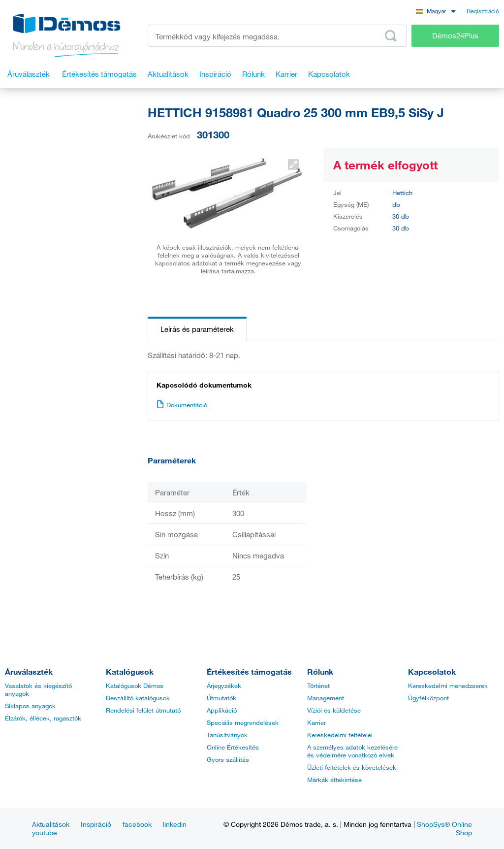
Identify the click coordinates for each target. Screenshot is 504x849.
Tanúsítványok (227, 735)
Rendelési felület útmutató (143, 710)
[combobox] (436, 11)
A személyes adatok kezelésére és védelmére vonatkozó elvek (352, 751)
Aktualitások (51, 824)
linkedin (175, 824)
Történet (318, 686)
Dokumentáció (182, 405)
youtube (45, 833)
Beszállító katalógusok (138, 698)
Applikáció (222, 710)
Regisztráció (483, 11)
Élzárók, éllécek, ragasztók (43, 718)
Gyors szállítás (228, 759)
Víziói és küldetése (334, 710)
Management (326, 698)
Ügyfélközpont (428, 698)
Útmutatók (221, 698)
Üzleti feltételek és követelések (352, 767)
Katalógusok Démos (135, 686)
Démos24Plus (455, 35)
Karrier (316, 722)
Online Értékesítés (233, 747)
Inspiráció (96, 824)
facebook (137, 824)
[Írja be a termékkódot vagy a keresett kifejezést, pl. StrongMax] (277, 36)
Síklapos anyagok (30, 706)
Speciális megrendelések (243, 722)
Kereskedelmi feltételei (340, 735)
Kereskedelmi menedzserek (448, 686)
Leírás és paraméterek (197, 329)
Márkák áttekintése (334, 780)
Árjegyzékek (224, 686)
